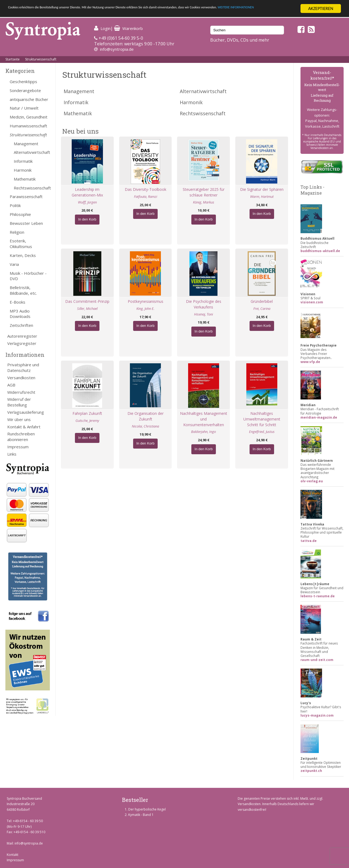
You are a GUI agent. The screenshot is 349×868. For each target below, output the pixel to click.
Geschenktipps (23, 82)
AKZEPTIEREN (321, 9)
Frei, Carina (262, 308)
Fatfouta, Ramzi (146, 196)
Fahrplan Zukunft (87, 413)
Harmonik (23, 170)
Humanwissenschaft (28, 126)
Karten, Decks (23, 255)
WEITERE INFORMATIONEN (33, 13)
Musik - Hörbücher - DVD (28, 276)
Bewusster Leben (26, 223)
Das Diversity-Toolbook (146, 189)
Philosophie (20, 214)
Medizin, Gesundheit (29, 117)
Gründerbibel (262, 301)
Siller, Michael (87, 308)
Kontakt (13, 855)
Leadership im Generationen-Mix (87, 192)
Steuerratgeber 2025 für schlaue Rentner (204, 192)
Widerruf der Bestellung (19, 402)
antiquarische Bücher (29, 99)
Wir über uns (19, 419)
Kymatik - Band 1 (141, 815)
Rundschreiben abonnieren (21, 437)
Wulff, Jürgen (87, 202)
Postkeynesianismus (146, 301)
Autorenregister (22, 336)
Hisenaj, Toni (203, 314)
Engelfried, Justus (262, 432)
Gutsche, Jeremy (87, 421)
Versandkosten (21, 378)
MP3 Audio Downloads (20, 314)
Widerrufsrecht (21, 392)
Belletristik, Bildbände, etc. (23, 290)
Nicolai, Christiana (145, 426)
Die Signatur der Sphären (262, 189)
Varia (14, 264)
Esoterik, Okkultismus (21, 244)
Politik (15, 205)
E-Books (18, 302)
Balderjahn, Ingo (203, 432)
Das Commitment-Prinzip (87, 301)
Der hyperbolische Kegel (147, 809)
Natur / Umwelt (24, 108)
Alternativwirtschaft (32, 152)
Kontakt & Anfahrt (24, 427)
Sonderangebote (25, 90)
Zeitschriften (21, 325)
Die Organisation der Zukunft (146, 416)
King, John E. (145, 308)
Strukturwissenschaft (41, 59)
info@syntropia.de (117, 49)
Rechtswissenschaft (32, 188)
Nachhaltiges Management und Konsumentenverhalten (204, 419)
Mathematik (25, 179)
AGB (11, 385)
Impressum (18, 447)
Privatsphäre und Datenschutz (23, 367)
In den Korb (87, 219)
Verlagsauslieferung (26, 412)
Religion (17, 232)
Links (12, 454)
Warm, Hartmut (262, 196)
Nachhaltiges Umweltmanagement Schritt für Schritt (262, 419)
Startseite (13, 59)
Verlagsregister (22, 343)
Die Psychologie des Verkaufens (204, 304)
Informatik (23, 161)
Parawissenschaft (26, 196)
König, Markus (204, 202)
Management (26, 144)
